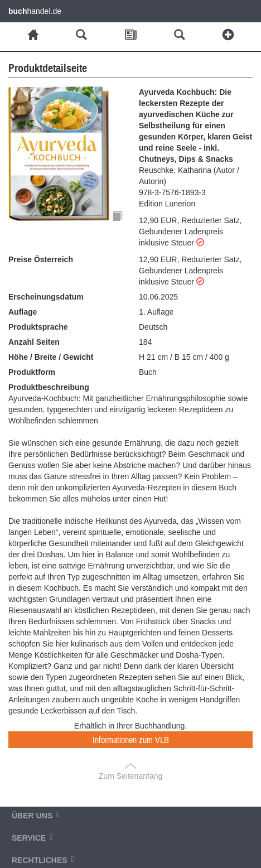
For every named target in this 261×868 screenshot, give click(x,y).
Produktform (32, 372)
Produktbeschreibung (49, 387)
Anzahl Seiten (34, 342)
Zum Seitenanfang (130, 776)
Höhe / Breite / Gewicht (51, 357)
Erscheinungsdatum (46, 297)
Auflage (23, 312)
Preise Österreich (41, 259)
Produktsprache (38, 327)
